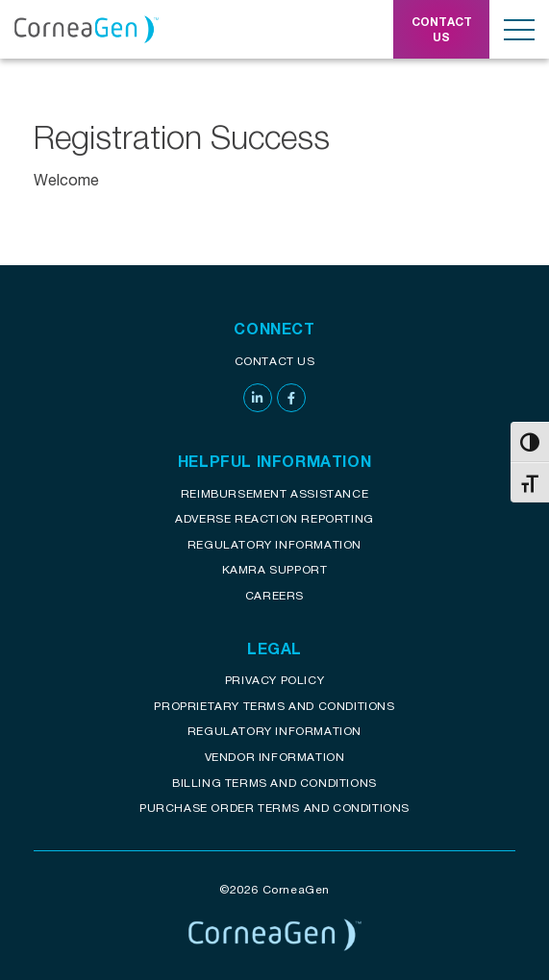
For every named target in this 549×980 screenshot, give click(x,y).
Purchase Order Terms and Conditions (274, 808)
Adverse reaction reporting (274, 518)
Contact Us (275, 361)
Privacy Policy (274, 680)
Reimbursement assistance (274, 493)
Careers (274, 595)
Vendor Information (275, 757)
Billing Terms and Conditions (274, 783)
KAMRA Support (275, 569)
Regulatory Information (274, 544)
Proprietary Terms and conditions (274, 706)
